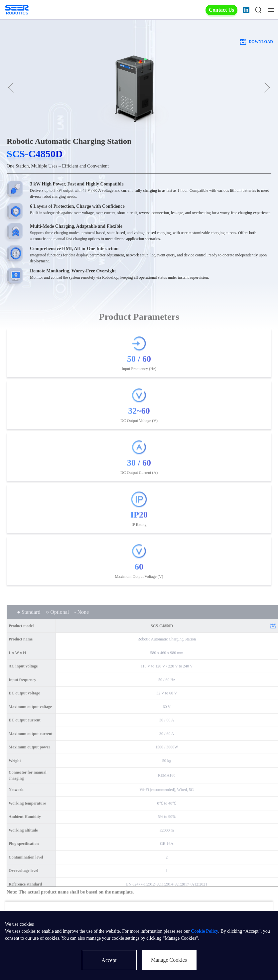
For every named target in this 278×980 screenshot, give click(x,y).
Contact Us (221, 10)
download (256, 42)
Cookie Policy (205, 931)
